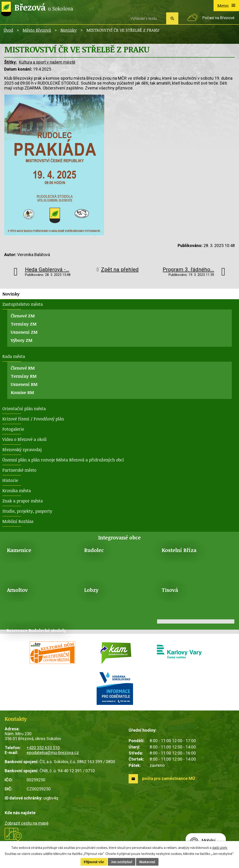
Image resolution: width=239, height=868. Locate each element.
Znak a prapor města (23, 501)
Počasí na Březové (218, 18)
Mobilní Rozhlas (18, 521)
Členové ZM (23, 316)
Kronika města (17, 491)
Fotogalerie (13, 429)
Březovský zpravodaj (22, 449)
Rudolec (94, 550)
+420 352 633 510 (43, 748)
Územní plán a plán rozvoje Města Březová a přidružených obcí (63, 460)
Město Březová (37, 30)
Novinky (69, 30)
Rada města (14, 356)
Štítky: (11, 62)
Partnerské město (19, 470)
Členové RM (23, 368)
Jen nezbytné (122, 862)
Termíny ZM (24, 324)
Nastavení (147, 862)
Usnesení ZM (24, 332)
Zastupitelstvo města (23, 304)
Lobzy (91, 590)
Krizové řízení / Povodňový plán (33, 419)
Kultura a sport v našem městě (47, 62)
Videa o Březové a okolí (25, 439)
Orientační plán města (24, 408)
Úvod (8, 30)
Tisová (170, 590)
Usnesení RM (24, 384)
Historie (10, 480)
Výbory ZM (22, 340)
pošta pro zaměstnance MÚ (169, 778)
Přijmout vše (94, 862)
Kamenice (19, 550)
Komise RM (22, 392)
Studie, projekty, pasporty (27, 511)
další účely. (220, 848)
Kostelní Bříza (179, 550)
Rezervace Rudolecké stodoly (36, 630)
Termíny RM (24, 376)
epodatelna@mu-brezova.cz (53, 753)
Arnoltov (17, 590)
